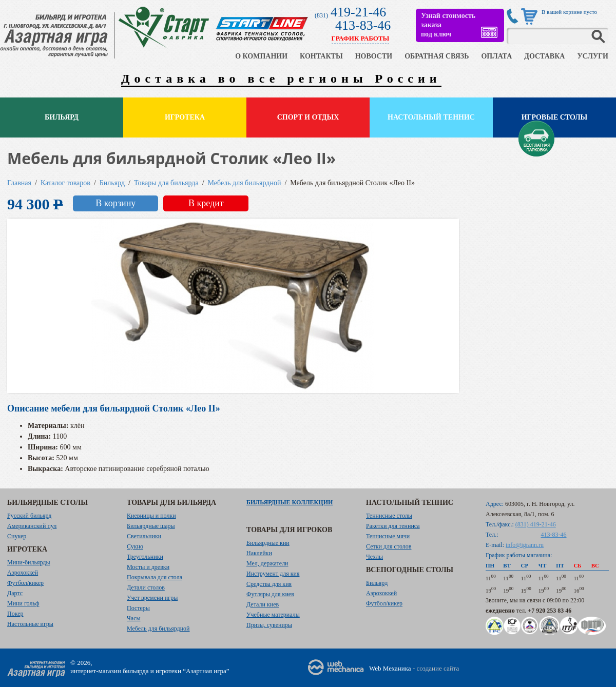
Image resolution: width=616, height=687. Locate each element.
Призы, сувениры (269, 625)
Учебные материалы (273, 615)
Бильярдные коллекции (290, 502)
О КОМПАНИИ (261, 56)
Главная (19, 183)
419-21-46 (358, 12)
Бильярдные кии (268, 543)
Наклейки (259, 553)
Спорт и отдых (308, 117)
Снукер (17, 536)
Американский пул (32, 526)
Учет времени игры (152, 598)
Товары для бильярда (166, 183)
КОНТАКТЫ (321, 56)
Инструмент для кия (273, 574)
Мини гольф (23, 603)
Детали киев (263, 604)
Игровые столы (555, 117)
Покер (15, 614)
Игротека (185, 117)
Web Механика (390, 668)
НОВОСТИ (374, 56)
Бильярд (62, 117)
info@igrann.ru (525, 545)
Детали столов (146, 587)
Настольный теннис (431, 117)
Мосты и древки (148, 567)
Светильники (144, 536)
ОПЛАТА (496, 56)
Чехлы (374, 557)
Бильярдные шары (151, 526)
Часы (134, 618)
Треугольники (145, 557)
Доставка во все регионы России (281, 78)
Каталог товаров (65, 183)
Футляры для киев (270, 594)
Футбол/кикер (25, 583)
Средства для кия (269, 584)
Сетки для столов (389, 546)
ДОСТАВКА (544, 56)
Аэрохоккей (23, 573)
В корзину (115, 203)
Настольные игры (30, 624)
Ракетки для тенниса (393, 526)
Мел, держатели (267, 563)
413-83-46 (363, 25)
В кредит (206, 203)
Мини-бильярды (28, 562)
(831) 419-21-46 (536, 524)
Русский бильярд (29, 516)
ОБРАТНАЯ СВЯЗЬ (437, 56)
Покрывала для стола (155, 577)
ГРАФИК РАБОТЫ (361, 38)
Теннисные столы (389, 516)
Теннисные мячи (388, 536)
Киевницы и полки (151, 516)
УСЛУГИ (593, 56)
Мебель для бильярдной (245, 183)
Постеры (138, 608)
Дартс (15, 593)
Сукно (135, 546)
